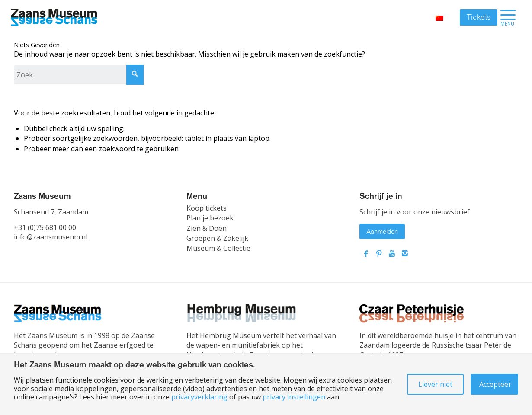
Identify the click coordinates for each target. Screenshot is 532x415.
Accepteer (495, 384)
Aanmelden (382, 231)
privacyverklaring (199, 397)
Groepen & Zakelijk (217, 238)
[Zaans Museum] (54, 18)
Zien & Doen (207, 228)
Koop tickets (207, 208)
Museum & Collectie (218, 248)
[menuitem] (508, 17)
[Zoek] (79, 75)
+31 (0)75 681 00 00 (45, 227)
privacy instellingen (294, 397)
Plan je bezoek (210, 218)
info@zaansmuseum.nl (51, 237)
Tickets (479, 17)
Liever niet (435, 384)
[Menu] (508, 17)
